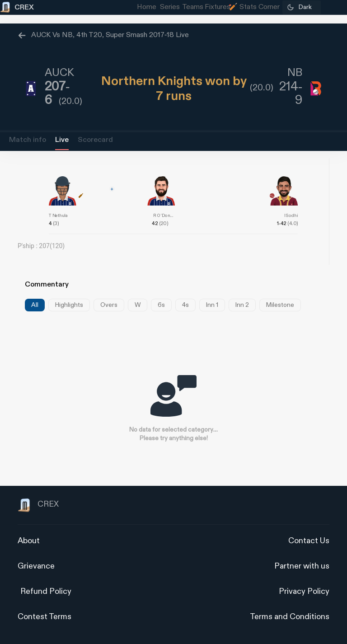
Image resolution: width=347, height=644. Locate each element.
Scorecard (95, 140)
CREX (38, 505)
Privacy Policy (304, 591)
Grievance (36, 566)
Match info (28, 140)
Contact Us (309, 541)
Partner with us (302, 566)
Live (62, 140)
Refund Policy (46, 591)
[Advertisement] (313, 419)
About (29, 541)
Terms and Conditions (290, 617)
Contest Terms (45, 617)
